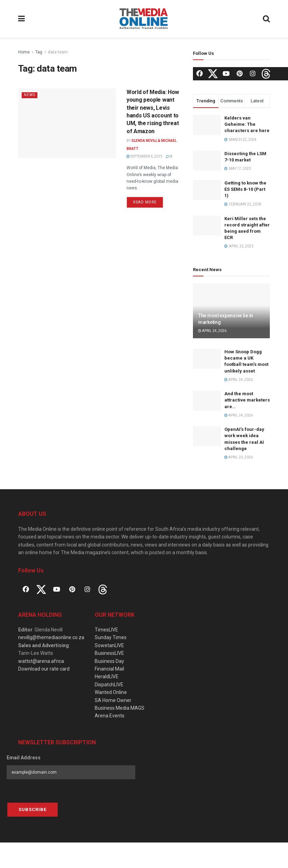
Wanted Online (111, 692)
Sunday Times (111, 637)
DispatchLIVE (109, 685)
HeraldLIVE (107, 677)
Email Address (24, 758)
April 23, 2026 (239, 457)
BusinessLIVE (109, 653)
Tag (39, 52)
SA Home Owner (113, 700)
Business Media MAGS (120, 708)
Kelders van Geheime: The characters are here (247, 124)
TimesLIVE (106, 630)
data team (58, 52)
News (30, 95)
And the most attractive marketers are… (247, 400)
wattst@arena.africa (41, 661)
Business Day (109, 661)
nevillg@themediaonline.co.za (51, 637)
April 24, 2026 (212, 331)
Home (24, 52)
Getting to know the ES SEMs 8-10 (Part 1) (245, 189)
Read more (145, 202)
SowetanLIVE (109, 645)
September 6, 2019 (145, 156)
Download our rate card (44, 669)
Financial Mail (109, 669)
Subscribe (33, 809)
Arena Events (110, 716)
